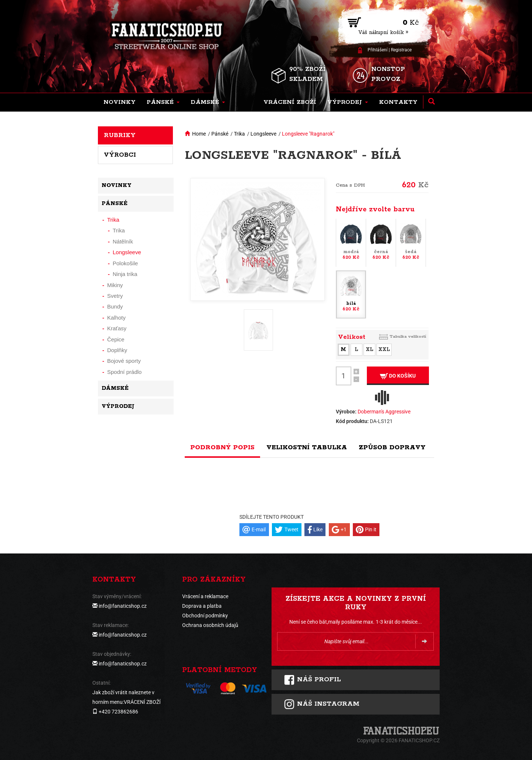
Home (199, 134)
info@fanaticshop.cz (123, 606)
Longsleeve (263, 134)
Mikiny (115, 285)
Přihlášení (378, 50)
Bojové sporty (124, 361)
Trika (239, 134)
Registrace (401, 50)
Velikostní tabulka (307, 447)
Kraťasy (117, 328)
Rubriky (120, 135)
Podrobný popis (222, 447)
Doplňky (117, 350)
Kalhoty (116, 318)
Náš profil (312, 680)
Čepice (116, 339)
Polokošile (125, 263)
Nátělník (123, 241)
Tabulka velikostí (408, 336)
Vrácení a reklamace (205, 596)
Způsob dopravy (392, 447)
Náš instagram (322, 704)
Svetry (115, 296)
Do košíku (398, 376)
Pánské (220, 134)
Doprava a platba (202, 606)
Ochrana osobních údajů (210, 625)
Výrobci (120, 155)
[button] (163, 102)
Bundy (115, 306)
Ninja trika (125, 274)
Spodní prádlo (124, 372)
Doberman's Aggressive (384, 412)
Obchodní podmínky (205, 616)
